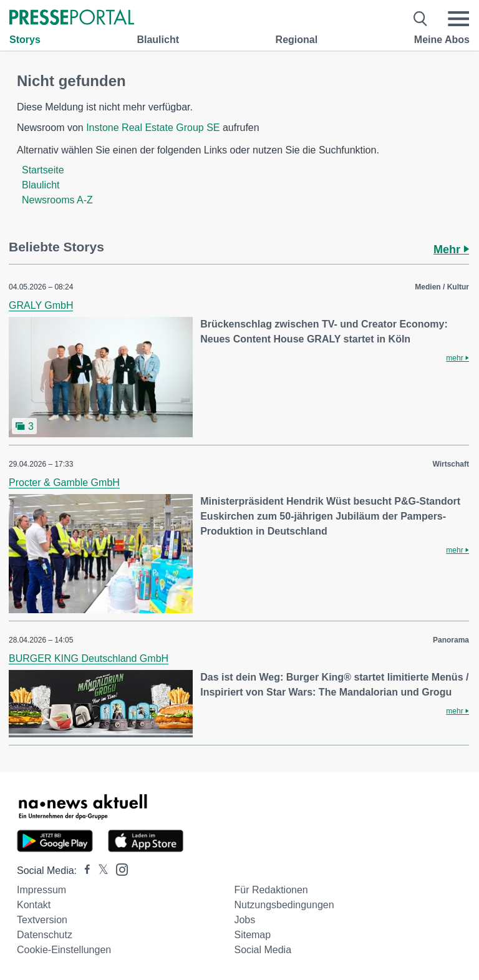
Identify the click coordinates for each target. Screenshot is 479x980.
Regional (297, 40)
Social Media (263, 950)
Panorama (451, 640)
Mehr (451, 250)
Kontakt (34, 905)
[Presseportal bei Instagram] (118, 869)
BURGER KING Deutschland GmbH (89, 658)
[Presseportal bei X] (99, 871)
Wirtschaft (451, 464)
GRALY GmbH (41, 305)
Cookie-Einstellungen (64, 950)
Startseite (43, 170)
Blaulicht (158, 40)
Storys (25, 40)
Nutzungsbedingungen (284, 905)
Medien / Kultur (442, 287)
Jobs (244, 920)
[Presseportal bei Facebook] (84, 871)
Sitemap (252, 935)
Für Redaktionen (271, 890)
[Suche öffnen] (421, 19)
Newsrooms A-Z (57, 200)
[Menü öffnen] (458, 19)
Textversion (42, 920)
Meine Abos (442, 40)
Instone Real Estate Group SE (153, 128)
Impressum (41, 890)
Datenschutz (45, 935)
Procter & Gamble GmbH (64, 483)
